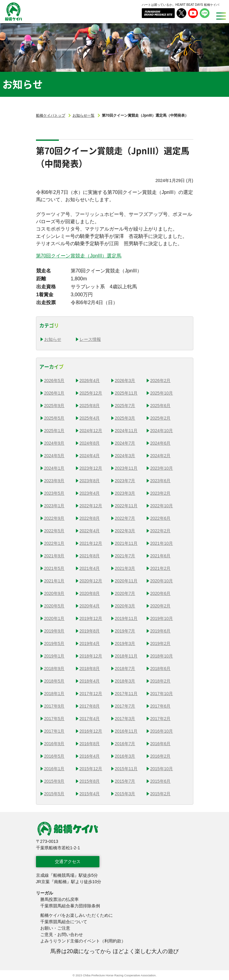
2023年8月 (90, 481)
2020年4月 (90, 606)
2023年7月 (125, 481)
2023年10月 (162, 468)
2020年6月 (161, 593)
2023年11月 (126, 468)
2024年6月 (161, 443)
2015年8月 (90, 781)
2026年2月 (161, 381)
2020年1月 (54, 618)
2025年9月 (54, 406)
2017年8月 (90, 706)
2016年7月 (125, 744)
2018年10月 (162, 656)
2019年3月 (125, 643)
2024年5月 (54, 456)
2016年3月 (125, 756)
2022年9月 (54, 518)
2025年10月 (162, 393)
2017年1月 (54, 731)
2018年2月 (161, 681)
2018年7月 (125, 669)
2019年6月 (161, 631)
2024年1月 (54, 468)
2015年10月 (162, 769)
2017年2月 (161, 719)
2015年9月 (54, 781)
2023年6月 (161, 481)
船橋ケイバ (10, 21)
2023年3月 (125, 493)
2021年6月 (161, 556)
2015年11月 (126, 769)
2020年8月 (90, 593)
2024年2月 (161, 456)
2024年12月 (91, 431)
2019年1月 (54, 656)
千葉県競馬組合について (64, 922)
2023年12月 (91, 468)
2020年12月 (91, 581)
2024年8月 (90, 443)
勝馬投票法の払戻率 (59, 899)
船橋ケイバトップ (51, 115)
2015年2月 (161, 794)
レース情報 (90, 339)
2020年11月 (126, 581)
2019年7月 (125, 631)
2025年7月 (125, 406)
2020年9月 (54, 593)
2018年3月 (125, 681)
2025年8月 (90, 406)
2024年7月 (125, 443)
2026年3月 (125, 381)
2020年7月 (125, 593)
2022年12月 (91, 506)
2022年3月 (125, 531)
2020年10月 (162, 581)
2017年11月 (126, 694)
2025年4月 (90, 418)
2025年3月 (125, 418)
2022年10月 (162, 506)
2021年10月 (162, 543)
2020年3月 (125, 606)
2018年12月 (91, 656)
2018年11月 (126, 656)
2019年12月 (91, 618)
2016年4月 (90, 756)
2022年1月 (54, 543)
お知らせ (53, 339)
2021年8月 (90, 556)
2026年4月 (90, 381)
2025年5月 (54, 418)
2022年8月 (90, 518)
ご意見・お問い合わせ (62, 934)
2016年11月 (126, 731)
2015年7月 (125, 781)
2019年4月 (90, 643)
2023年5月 (54, 493)
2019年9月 (54, 631)
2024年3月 (125, 456)
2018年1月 (54, 694)
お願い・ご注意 (55, 928)
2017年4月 (90, 719)
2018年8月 (90, 669)
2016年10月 (162, 731)
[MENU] (219, 16)
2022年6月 (161, 518)
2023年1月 (54, 506)
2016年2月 (161, 756)
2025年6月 (161, 406)
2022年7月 (125, 518)
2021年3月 (125, 568)
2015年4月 (90, 794)
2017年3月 (125, 719)
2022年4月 (90, 531)
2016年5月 (54, 756)
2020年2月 (161, 606)
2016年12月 (91, 731)
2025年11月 (126, 393)
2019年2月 (161, 643)
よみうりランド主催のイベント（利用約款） (83, 941)
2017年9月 (54, 706)
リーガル (45, 893)
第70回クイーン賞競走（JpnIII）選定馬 (79, 256)
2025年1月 (54, 431)
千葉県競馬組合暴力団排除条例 (70, 906)
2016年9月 (54, 744)
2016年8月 (90, 744)
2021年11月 (126, 543)
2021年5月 (54, 568)
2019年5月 (54, 643)
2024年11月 (126, 431)
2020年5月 (54, 606)
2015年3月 (125, 794)
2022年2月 (161, 531)
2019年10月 (162, 618)
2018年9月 (54, 669)
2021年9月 (54, 556)
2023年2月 (161, 493)
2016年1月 (54, 769)
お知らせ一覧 (84, 115)
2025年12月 (91, 393)
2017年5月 (54, 719)
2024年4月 (90, 456)
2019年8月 (90, 631)
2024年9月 (54, 443)
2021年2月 (161, 568)
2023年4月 (90, 493)
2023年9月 (54, 481)
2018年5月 (54, 681)
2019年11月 (126, 618)
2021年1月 (54, 581)
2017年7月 (125, 706)
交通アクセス (68, 862)
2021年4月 (90, 568)
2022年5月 (54, 531)
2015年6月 (161, 781)
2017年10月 (162, 694)
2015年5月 (54, 794)
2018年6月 (161, 669)
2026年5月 (54, 381)
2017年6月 (161, 706)
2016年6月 (161, 744)
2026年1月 (54, 393)
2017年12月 (91, 694)
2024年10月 (162, 431)
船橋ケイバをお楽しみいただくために (77, 915)
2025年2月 (161, 418)
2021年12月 (91, 543)
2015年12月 (91, 769)
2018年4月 (90, 681)
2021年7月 (125, 556)
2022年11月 (126, 506)
